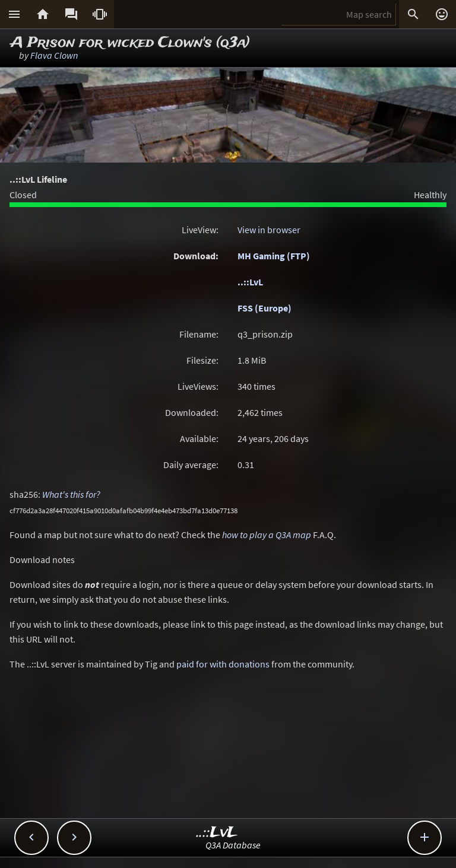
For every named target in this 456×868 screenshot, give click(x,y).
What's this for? (71, 494)
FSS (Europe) (265, 308)
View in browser (269, 230)
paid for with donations (223, 664)
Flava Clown (54, 55)
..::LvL (250, 282)
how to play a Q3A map (267, 535)
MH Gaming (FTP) (274, 256)
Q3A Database (233, 845)
